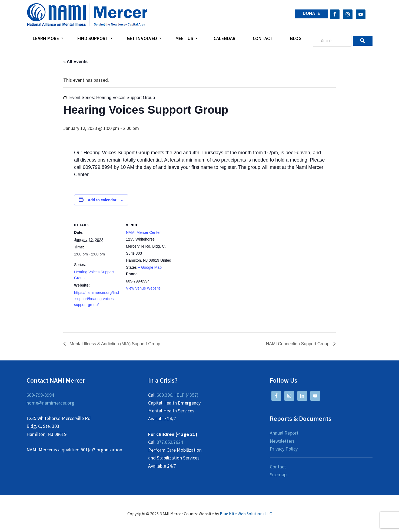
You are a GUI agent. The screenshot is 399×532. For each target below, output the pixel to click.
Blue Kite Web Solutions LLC (246, 514)
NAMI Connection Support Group (298, 344)
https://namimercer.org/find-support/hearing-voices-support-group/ (97, 299)
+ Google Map (150, 267)
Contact (278, 467)
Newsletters (282, 441)
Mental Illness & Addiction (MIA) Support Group (114, 344)
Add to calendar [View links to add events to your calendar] (102, 200)
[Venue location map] (206, 252)
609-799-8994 (40, 395)
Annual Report (284, 433)
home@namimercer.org (50, 403)
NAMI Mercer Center (143, 232)
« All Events (75, 62)
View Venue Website (143, 288)
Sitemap (278, 474)
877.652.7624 (170, 442)
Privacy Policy (284, 449)
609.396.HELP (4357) (177, 395)
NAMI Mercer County (87, 15)
